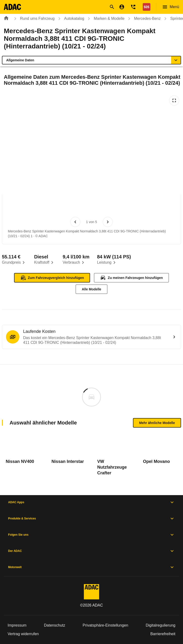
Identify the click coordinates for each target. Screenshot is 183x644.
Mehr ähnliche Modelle (157, 423)
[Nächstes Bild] (108, 222)
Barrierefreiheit (163, 634)
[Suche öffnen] (112, 7)
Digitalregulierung (160, 625)
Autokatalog (70, 19)
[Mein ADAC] (122, 7)
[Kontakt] (133, 7)
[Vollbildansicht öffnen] (174, 100)
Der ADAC (91, 551)
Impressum (17, 625)
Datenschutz (55, 625)
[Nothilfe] (146, 7)
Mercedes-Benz (143, 19)
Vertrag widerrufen (23, 634)
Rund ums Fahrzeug (33, 19)
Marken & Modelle (105, 19)
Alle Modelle (91, 289)
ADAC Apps (91, 502)
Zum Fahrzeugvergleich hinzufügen (52, 278)
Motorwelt (91, 567)
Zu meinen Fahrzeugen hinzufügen (131, 278)
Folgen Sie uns (91, 535)
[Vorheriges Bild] (75, 222)
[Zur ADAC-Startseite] (13, 7)
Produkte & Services (91, 518)
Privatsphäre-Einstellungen (105, 625)
